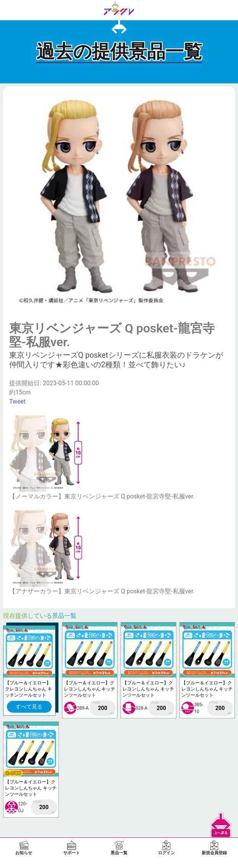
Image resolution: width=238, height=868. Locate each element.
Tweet (17, 401)
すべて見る (29, 707)
